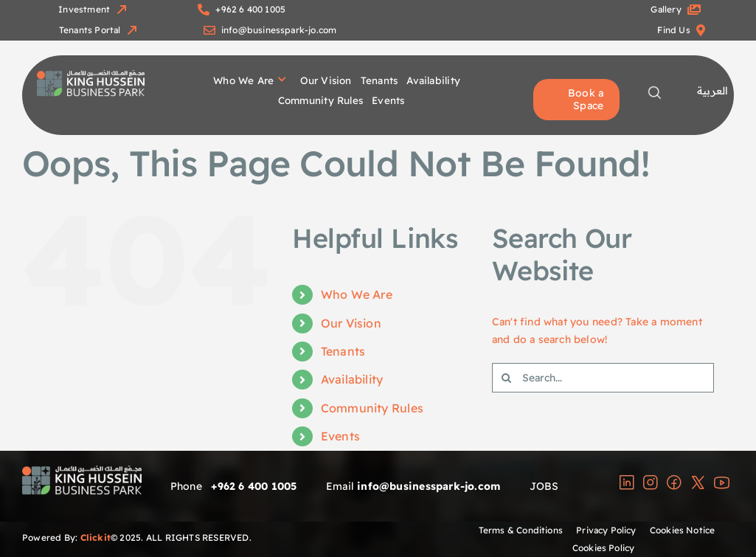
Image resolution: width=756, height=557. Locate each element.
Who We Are (357, 294)
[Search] (507, 378)
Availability (352, 379)
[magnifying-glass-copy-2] (655, 90)
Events (340, 436)
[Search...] (603, 378)
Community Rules (372, 408)
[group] (91, 75)
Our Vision (351, 323)
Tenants (343, 351)
